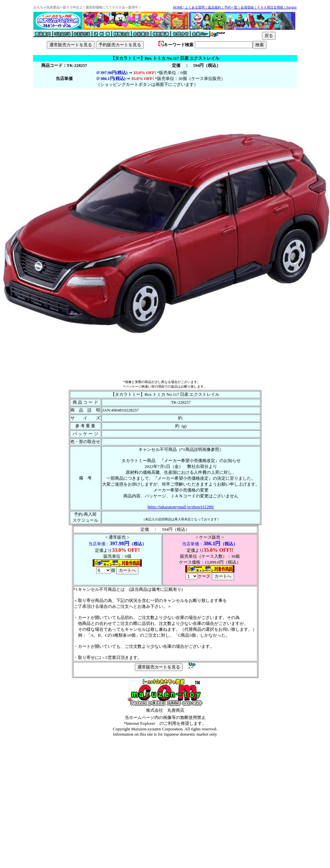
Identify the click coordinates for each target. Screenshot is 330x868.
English (292, 7)
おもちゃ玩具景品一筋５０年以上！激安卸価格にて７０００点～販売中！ (87, 7)
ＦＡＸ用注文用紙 (270, 7)
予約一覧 (231, 7)
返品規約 (214, 7)
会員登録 (247, 7)
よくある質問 (195, 7)
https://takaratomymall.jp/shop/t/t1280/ (181, 507)
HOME (178, 7)
